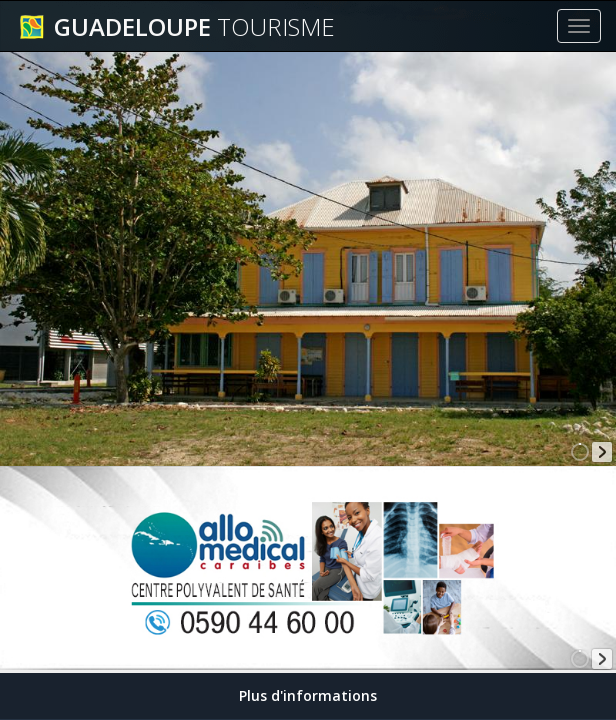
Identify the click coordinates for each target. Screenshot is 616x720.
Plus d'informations (308, 695)
